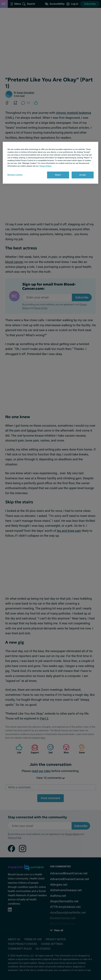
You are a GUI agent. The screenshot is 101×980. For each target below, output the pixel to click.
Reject (58, 175)
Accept (82, 175)
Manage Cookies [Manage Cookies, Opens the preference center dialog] (15, 175)
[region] (50, 163)
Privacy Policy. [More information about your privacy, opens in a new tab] (46, 166)
